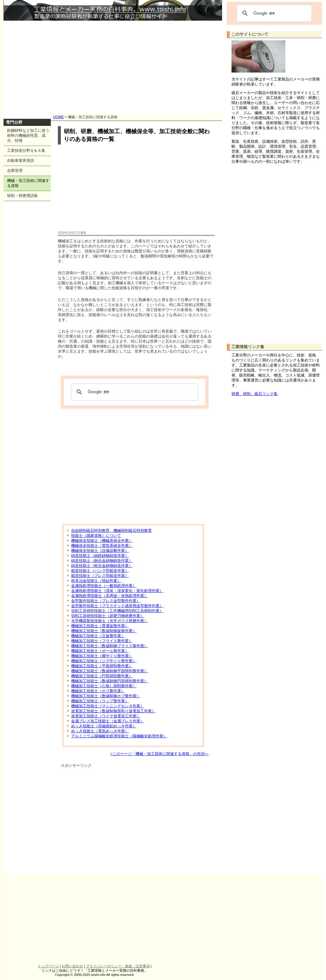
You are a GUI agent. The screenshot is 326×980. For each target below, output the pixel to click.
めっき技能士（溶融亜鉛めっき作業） (104, 726)
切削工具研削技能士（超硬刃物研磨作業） (108, 616)
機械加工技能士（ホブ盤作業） (98, 691)
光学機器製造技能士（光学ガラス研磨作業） (110, 621)
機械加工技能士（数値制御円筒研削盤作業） (110, 681)
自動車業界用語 (21, 161)
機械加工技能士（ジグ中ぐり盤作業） (104, 661)
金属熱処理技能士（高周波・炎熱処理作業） (110, 596)
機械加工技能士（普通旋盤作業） (100, 626)
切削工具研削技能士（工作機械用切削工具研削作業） (117, 611)
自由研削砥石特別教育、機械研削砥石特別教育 (111, 531)
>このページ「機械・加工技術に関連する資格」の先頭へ (159, 754)
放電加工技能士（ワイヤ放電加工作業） (106, 716)
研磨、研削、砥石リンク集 (255, 394)
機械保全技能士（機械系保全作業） (102, 541)
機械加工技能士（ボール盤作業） (100, 651)
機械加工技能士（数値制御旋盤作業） (104, 631)
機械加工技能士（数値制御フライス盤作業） (110, 646)
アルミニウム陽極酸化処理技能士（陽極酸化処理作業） (119, 736)
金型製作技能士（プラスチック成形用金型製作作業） (117, 606)
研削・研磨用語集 (22, 196)
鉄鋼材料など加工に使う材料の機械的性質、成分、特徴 (28, 135)
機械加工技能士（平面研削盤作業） (102, 666)
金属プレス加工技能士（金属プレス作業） (108, 721)
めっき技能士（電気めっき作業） (100, 731)
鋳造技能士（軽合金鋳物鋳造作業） (102, 566)
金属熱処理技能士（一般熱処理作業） (104, 586)
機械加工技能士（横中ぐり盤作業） (102, 656)
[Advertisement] (113, 65)
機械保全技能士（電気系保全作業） (102, 546)
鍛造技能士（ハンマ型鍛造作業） (100, 571)
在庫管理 (15, 171)
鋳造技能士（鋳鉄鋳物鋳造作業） (100, 556)
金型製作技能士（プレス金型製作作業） (106, 601)
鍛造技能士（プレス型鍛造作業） (100, 576)
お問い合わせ (72, 966)
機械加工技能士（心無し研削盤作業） (104, 686)
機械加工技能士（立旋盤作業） (98, 636)
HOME (58, 117)
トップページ (48, 966)
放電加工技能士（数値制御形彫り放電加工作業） (113, 711)
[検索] (134, 392)
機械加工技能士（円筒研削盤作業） (102, 676)
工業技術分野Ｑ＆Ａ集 (26, 151)
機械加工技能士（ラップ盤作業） (100, 701)
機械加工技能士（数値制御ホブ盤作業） (106, 696)
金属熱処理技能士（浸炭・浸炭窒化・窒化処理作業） (117, 591)
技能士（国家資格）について (96, 536)
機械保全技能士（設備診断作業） (100, 551)
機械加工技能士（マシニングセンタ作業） (108, 706)
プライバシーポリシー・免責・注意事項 (118, 966)
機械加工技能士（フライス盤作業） (102, 641)
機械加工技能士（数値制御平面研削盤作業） (110, 671)
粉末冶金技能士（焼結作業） (96, 581)
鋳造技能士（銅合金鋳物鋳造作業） (102, 561)
